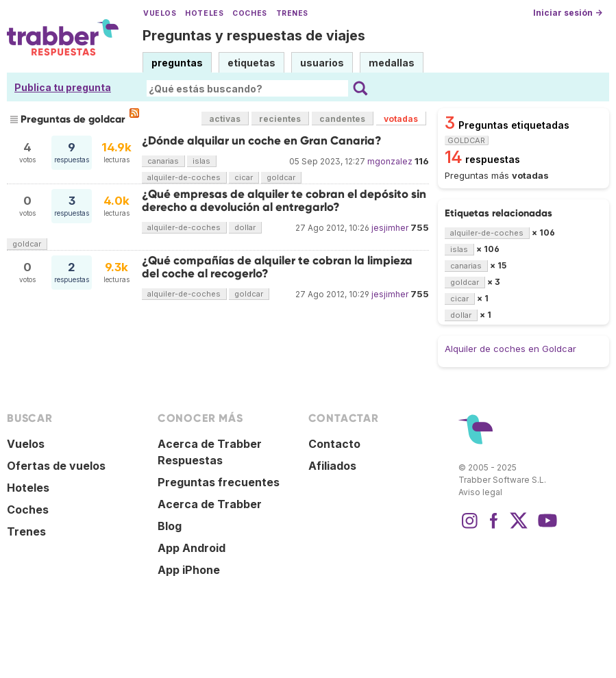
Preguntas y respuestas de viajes (254, 36)
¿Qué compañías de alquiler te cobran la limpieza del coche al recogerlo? (277, 267)
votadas (401, 119)
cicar (244, 177)
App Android (192, 548)
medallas (392, 63)
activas (225, 119)
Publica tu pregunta (63, 87)
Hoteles (204, 13)
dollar (245, 227)
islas (201, 161)
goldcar (281, 177)
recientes (280, 119)
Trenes (292, 13)
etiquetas (251, 63)
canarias (163, 161)
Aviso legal (480, 492)
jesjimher (390, 228)
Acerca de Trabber (210, 504)
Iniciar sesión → (568, 13)
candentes (342, 119)
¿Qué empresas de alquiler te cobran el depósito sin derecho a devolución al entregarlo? (284, 200)
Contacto (334, 444)
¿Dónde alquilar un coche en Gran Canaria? (262, 141)
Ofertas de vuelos (56, 466)
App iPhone (189, 570)
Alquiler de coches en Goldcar (510, 349)
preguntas (177, 63)
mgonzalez (390, 161)
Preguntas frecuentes (219, 482)
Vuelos (160, 13)
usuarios (322, 63)
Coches (249, 13)
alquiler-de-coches (184, 177)
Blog (170, 526)
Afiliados (332, 466)
